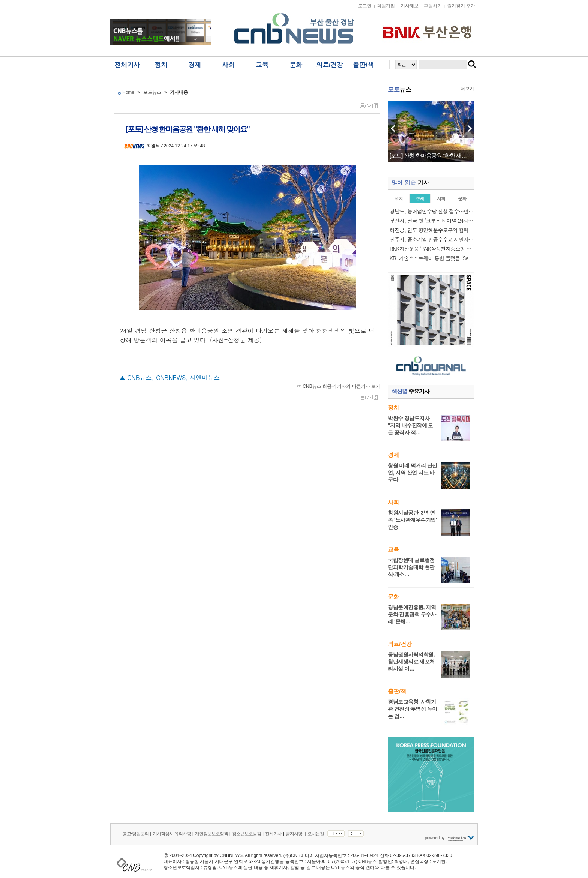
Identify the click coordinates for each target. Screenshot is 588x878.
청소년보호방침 (247, 834)
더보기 (467, 89)
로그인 (365, 6)
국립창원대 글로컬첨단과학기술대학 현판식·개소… (411, 567)
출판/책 (363, 65)
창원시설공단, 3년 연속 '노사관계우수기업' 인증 (412, 520)
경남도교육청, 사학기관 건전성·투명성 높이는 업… (412, 709)
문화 (296, 65)
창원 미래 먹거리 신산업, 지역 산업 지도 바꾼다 (412, 473)
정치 (161, 65)
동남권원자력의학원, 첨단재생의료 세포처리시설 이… (411, 662)
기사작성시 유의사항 (172, 834)
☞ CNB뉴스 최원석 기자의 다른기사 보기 (339, 386)
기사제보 (409, 6)
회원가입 (386, 6)
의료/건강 (330, 65)
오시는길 (316, 834)
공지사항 (294, 834)
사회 (228, 65)
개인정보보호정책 (211, 834)
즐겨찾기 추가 (461, 6)
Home (128, 92)
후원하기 (433, 6)
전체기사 (127, 65)
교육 (262, 65)
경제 (195, 65)
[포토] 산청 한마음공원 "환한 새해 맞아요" (431, 156)
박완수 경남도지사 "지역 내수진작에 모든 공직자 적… (410, 425)
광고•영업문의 (136, 834)
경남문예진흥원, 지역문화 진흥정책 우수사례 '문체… (412, 614)
